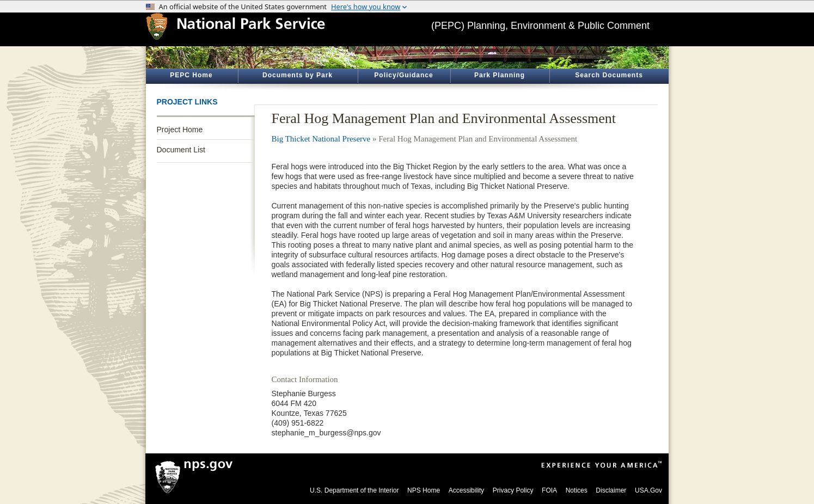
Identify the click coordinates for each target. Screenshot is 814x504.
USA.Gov (648, 490)
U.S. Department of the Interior (354, 490)
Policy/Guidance (403, 75)
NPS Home (424, 490)
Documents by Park (298, 75)
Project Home (180, 130)
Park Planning (500, 75)
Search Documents (609, 75)
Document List (181, 150)
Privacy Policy (513, 490)
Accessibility (466, 490)
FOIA (549, 490)
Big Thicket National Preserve (321, 139)
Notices (577, 490)
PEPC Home (191, 75)
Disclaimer (611, 490)
